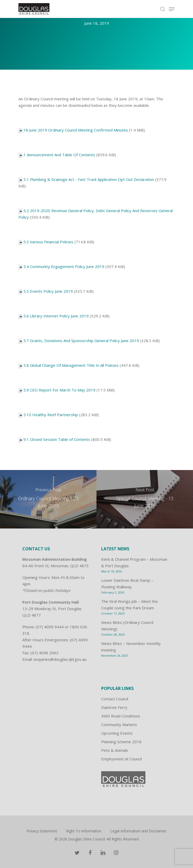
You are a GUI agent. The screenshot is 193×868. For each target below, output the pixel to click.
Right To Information (84, 831)
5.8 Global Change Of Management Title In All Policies (71, 365)
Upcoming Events (117, 733)
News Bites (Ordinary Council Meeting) (127, 626)
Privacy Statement (42, 831)
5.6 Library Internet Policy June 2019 (56, 316)
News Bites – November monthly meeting (131, 647)
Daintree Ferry (114, 707)
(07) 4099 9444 (50, 627)
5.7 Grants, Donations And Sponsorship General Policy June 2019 (81, 341)
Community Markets (119, 725)
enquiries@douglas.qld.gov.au (60, 659)
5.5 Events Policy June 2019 (48, 291)
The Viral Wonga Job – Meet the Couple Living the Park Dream (130, 605)
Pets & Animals (115, 750)
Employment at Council (121, 759)
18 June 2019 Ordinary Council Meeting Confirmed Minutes (76, 130)
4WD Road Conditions (121, 716)
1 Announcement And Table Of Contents (59, 155)
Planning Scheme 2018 (121, 742)
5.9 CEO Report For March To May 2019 (59, 390)
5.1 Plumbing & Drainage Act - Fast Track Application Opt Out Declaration (89, 179)
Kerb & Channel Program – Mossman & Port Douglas (134, 562)
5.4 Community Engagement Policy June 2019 (64, 266)
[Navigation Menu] (172, 9)
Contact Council (115, 699)
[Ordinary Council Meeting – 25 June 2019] (48, 499)
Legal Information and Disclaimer (138, 831)
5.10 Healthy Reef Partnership (51, 415)
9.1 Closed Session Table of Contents (57, 439)
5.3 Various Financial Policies (48, 242)
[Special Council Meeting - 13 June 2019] (145, 499)
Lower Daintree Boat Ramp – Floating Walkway (127, 583)
